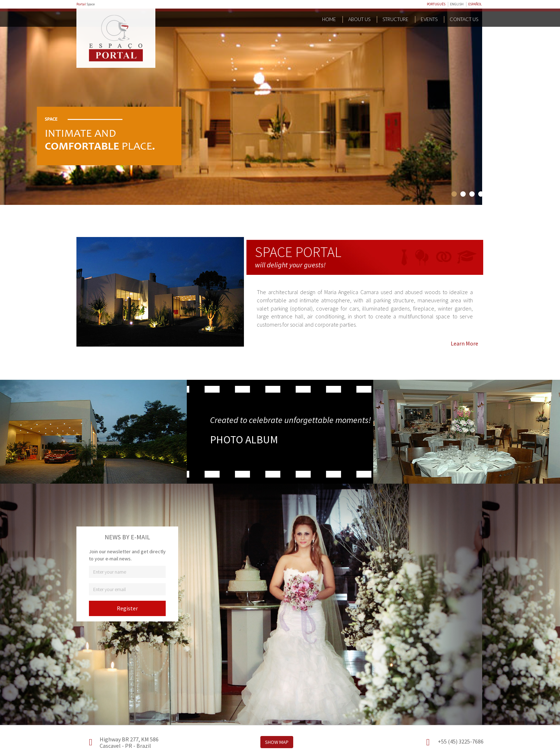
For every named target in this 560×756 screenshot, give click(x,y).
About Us (359, 19)
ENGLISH (457, 4)
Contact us (464, 19)
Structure (396, 19)
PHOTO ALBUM (244, 439)
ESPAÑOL (475, 4)
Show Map (277, 742)
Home (329, 19)
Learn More (464, 343)
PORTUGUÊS (436, 4)
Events (429, 19)
